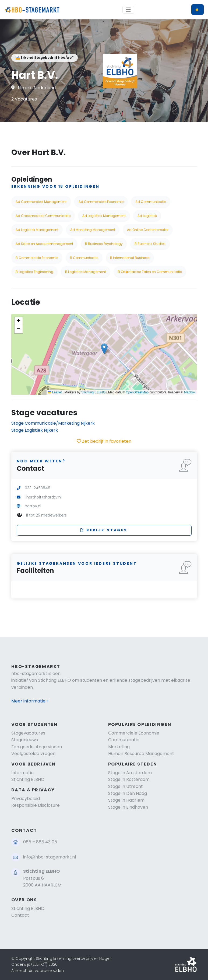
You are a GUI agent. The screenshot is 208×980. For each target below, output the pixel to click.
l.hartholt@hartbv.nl (43, 497)
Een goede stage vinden (37, 747)
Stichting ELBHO (93, 392)
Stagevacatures (28, 733)
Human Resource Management (141, 754)
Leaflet (55, 392)
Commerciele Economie (134, 733)
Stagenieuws (25, 740)
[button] (104, 349)
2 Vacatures (24, 99)
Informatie (22, 773)
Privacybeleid (26, 799)
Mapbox (190, 392)
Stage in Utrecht (126, 786)
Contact (20, 915)
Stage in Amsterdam (130, 773)
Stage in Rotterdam (129, 779)
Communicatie (124, 740)
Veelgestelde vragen (33, 754)
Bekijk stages (104, 530)
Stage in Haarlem (126, 800)
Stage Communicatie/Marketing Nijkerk (53, 423)
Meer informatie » (30, 701)
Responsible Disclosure (36, 805)
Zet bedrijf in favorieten (104, 441)
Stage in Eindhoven (128, 807)
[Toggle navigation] (128, 10)
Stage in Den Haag (128, 793)
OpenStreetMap (137, 392)
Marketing (119, 747)
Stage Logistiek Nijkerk (35, 430)
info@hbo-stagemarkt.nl (50, 857)
